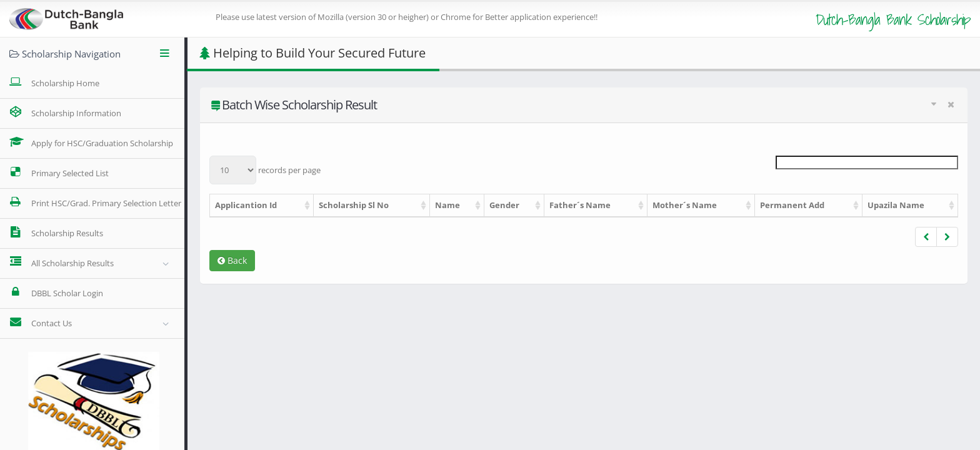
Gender (504, 205)
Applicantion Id (246, 205)
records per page (265, 170)
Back (232, 260)
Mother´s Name (685, 205)
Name (447, 205)
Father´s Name (580, 205)
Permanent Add (792, 205)
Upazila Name (896, 205)
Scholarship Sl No (354, 205)
